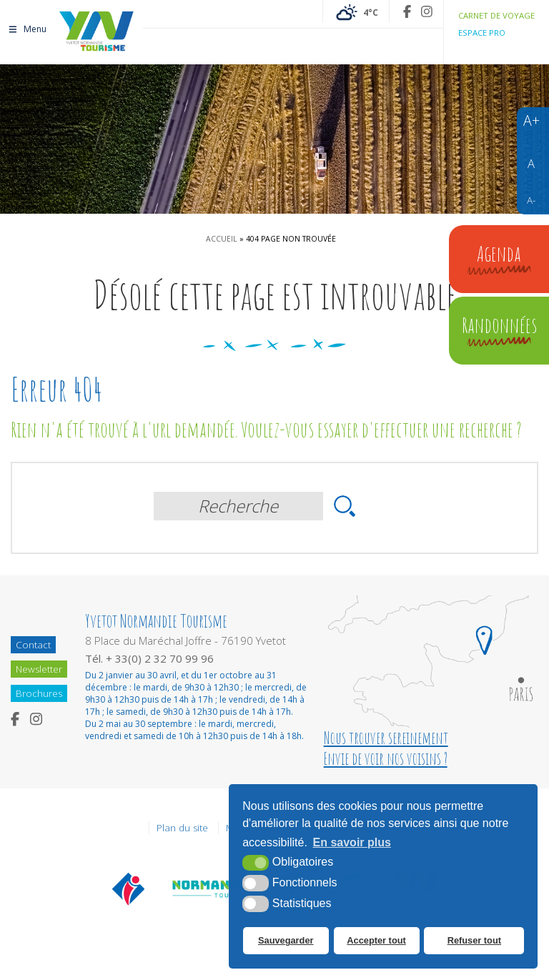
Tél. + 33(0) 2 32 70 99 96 (149, 658)
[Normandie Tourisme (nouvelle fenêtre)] (213, 889)
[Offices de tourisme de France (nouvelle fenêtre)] (129, 889)
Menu (27, 27)
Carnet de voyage (496, 15)
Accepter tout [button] (376, 941)
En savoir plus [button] (352, 843)
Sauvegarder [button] (286, 941)
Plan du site (182, 828)
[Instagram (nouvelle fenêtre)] (427, 11)
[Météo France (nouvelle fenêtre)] (356, 11)
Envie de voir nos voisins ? (386, 759)
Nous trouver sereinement (386, 738)
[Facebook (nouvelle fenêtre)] (407, 11)
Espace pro (482, 33)
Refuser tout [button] (474, 941)
